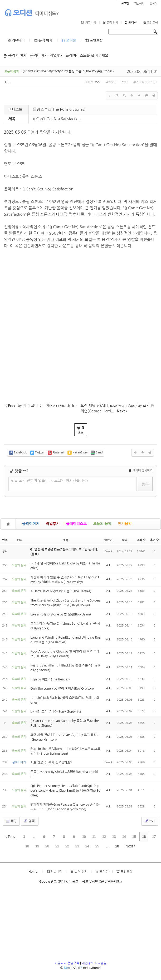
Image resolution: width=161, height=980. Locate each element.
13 (114, 837)
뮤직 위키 (111, 23)
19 (37, 846)
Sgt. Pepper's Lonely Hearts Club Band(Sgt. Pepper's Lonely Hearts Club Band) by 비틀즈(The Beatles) (65, 791)
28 (117, 846)
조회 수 (141, 540)
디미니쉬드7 (47, 14)
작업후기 (53, 524)
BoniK (108, 551)
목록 (11, 821)
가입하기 (139, 4)
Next (130, 846)
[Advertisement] (80, 924)
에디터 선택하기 (141, 470)
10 (84, 837)
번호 (5, 540)
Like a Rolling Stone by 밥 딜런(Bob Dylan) (61, 614)
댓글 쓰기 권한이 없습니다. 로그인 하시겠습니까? (50, 481)
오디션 (18, 13)
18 (27, 846)
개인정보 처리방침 (94, 963)
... (34, 837)
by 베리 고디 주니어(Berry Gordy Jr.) (56, 712)
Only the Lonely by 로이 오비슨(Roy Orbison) (62, 689)
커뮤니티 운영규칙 (67, 963)
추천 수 (154, 540)
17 (154, 837)
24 (87, 846)
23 (77, 846)
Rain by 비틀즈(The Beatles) (50, 679)
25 (97, 846)
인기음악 (125, 524)
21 (57, 846)
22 (67, 846)
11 (94, 837)
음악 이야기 (15, 55)
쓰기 (149, 821)
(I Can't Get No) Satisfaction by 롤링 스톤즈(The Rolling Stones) (68, 71)
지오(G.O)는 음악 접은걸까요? (51, 763)
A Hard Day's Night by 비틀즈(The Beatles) (61, 591)
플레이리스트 (76, 524)
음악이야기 (31, 524)
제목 (65, 540)
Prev (11, 837)
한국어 (153, 4)
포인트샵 (151, 23)
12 (104, 837)
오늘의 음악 (102, 524)
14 (124, 837)
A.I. (7, 82)
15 (134, 837)
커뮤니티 (89, 23)
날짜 (125, 540)
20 (47, 846)
